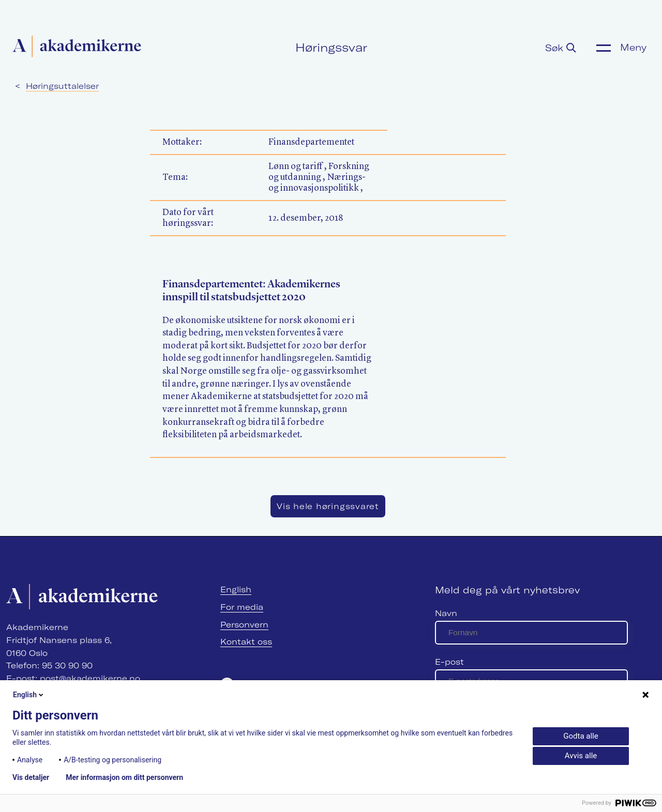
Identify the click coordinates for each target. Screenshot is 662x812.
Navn (446, 613)
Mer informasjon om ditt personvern (124, 777)
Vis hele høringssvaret (328, 506)
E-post (449, 662)
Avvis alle (581, 756)
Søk (561, 48)
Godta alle (581, 736)
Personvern (244, 625)
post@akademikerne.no (90, 678)
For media (242, 607)
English (236, 589)
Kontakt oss (246, 642)
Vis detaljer (31, 777)
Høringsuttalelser (62, 86)
